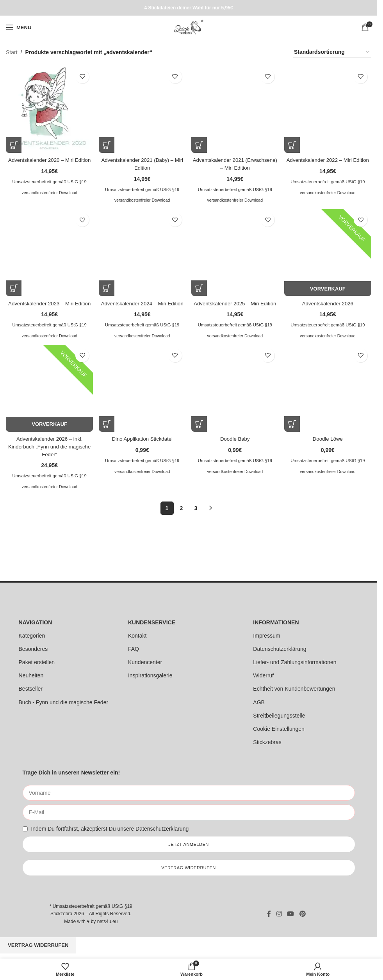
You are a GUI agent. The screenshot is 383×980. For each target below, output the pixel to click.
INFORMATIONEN (276, 623)
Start (12, 52)
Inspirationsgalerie (150, 676)
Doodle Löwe (329, 446)
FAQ (134, 650)
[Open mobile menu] (19, 27)
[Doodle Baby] (235, 396)
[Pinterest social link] (302, 915)
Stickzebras (267, 743)
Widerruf (263, 676)
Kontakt (137, 636)
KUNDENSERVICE (152, 623)
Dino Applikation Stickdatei (142, 446)
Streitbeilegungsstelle (279, 716)
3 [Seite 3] (196, 515)
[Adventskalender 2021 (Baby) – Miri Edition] (142, 109)
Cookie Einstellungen (279, 730)
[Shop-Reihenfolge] (332, 52)
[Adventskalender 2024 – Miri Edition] (142, 253)
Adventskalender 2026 (329, 302)
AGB (259, 703)
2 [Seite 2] (182, 515)
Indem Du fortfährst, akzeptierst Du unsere (110, 829)
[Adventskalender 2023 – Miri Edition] (49, 253)
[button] (14, 144)
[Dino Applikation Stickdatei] (142, 396)
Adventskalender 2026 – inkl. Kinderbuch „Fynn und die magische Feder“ (49, 453)
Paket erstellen (37, 663)
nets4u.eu (108, 922)
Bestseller (31, 690)
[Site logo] (188, 27)
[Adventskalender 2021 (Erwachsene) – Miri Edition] (235, 109)
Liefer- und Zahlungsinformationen (295, 663)
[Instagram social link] (279, 915)
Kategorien (32, 636)
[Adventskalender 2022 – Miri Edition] (329, 109)
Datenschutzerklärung (280, 650)
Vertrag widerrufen (38, 946)
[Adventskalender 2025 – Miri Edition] (235, 253)
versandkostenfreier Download (49, 198)
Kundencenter (145, 663)
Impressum (266, 636)
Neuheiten (31, 676)
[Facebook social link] (269, 915)
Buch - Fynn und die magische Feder (64, 703)
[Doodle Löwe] (329, 396)
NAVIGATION (36, 623)
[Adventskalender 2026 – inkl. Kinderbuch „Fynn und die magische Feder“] (49, 396)
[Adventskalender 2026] (329, 253)
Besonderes (33, 650)
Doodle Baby (235, 446)
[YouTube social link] (291, 915)
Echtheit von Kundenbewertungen (294, 690)
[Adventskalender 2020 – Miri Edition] (49, 109)
